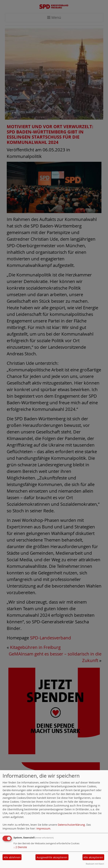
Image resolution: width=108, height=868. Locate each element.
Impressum (43, 828)
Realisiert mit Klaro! (95, 864)
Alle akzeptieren (93, 857)
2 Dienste (20, 847)
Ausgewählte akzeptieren (52, 857)
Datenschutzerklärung (71, 825)
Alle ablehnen (12, 857)
